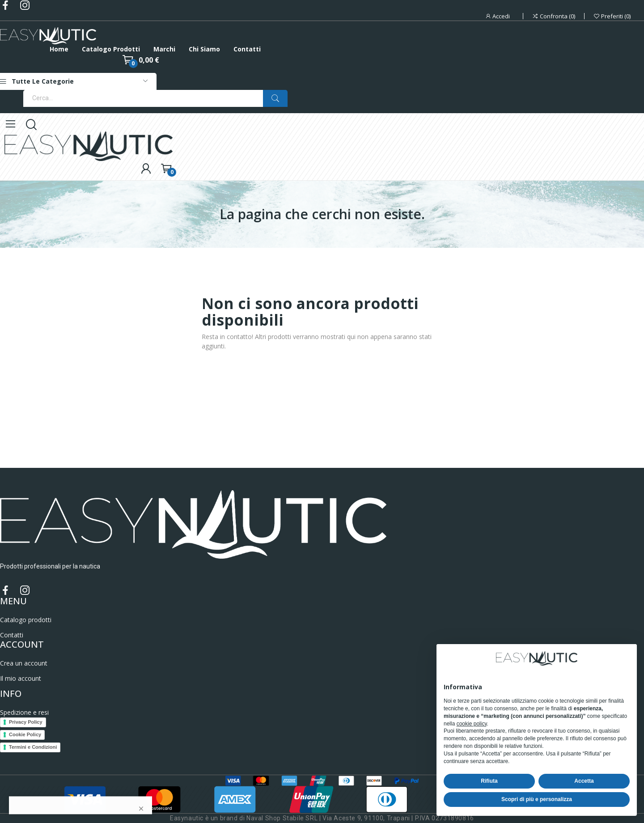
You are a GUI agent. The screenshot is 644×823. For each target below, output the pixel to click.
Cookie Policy (25, 734)
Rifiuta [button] (489, 781)
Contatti (12, 635)
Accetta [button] (584, 781)
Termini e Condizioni (33, 747)
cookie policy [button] (472, 724)
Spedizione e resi (24, 712)
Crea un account (24, 663)
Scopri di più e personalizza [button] (537, 799)
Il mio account (21, 678)
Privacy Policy (26, 722)
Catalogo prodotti (26, 620)
